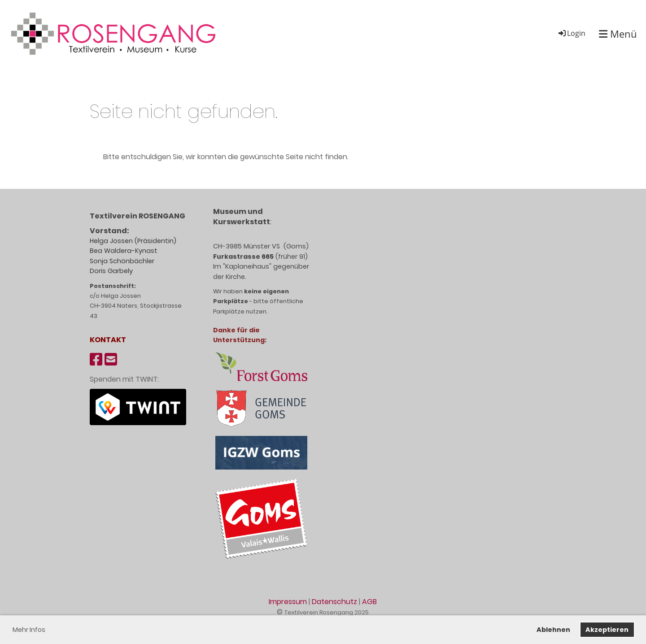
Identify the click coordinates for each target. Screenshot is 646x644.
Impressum (288, 602)
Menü (618, 34)
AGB (369, 602)
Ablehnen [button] (553, 630)
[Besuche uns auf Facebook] (96, 359)
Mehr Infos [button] (29, 630)
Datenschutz (334, 602)
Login (571, 33)
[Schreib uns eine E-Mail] (111, 359)
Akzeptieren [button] (607, 630)
